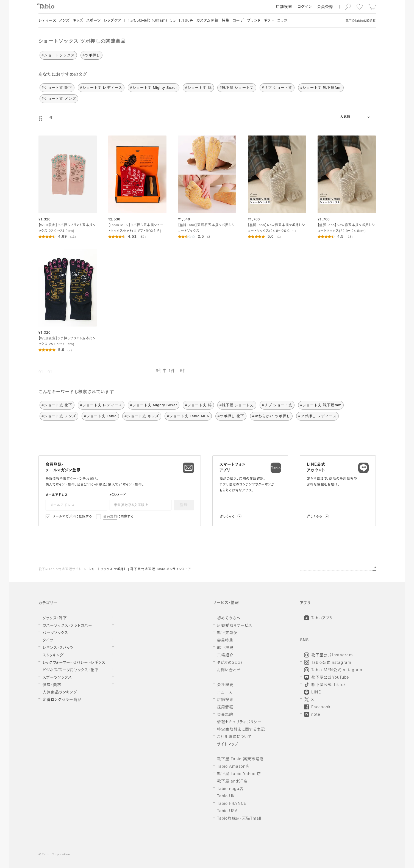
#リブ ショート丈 (277, 88)
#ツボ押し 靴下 (231, 416)
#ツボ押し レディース (317, 416)
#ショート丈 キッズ (142, 416)
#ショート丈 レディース (101, 88)
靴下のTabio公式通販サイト (60, 570)
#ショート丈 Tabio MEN (188, 416)
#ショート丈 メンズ (59, 99)
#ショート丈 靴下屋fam (321, 88)
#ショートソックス (58, 55)
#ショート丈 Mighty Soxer (153, 88)
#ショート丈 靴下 (57, 88)
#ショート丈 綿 (198, 88)
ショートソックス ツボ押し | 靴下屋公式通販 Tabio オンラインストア (140, 570)
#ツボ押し (91, 55)
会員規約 (110, 517)
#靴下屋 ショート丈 (237, 88)
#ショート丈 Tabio (100, 416)
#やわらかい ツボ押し (271, 416)
